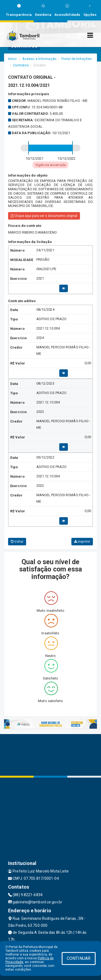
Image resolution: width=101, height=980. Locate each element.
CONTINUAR (79, 958)
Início (12, 59)
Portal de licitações (76, 59)
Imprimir (82, 542)
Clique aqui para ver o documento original (44, 216)
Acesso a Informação (39, 59)
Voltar (17, 542)
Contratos (21, 65)
